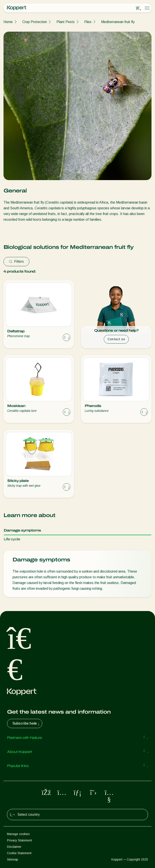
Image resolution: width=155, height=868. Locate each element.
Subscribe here (26, 723)
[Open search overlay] (139, 8)
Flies (88, 22)
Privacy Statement (19, 840)
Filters (16, 261)
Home (8, 22)
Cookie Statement (19, 853)
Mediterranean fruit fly (118, 22)
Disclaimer (14, 847)
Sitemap (13, 859)
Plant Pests (66, 22)
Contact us (116, 339)
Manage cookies (18, 834)
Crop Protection (35, 22)
